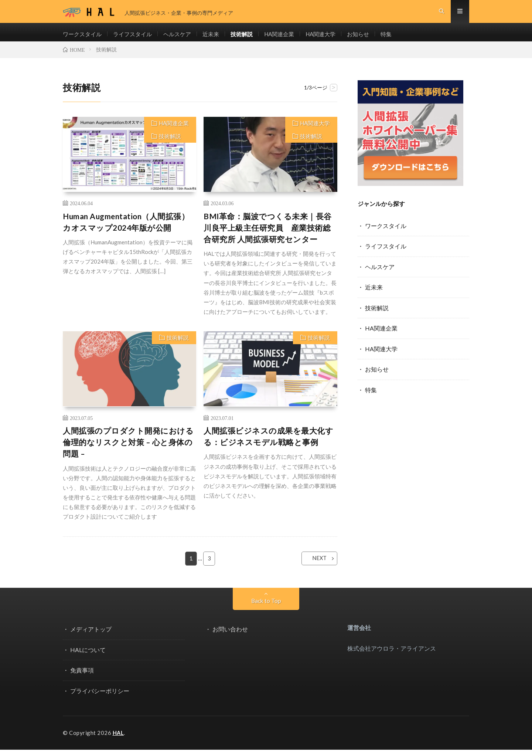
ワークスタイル (83, 37)
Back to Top (266, 608)
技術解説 (250, 37)
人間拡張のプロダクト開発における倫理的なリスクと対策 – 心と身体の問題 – (128, 449)
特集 (403, 37)
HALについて (88, 656)
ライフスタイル (136, 37)
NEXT (315, 565)
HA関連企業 (290, 37)
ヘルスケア (183, 37)
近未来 (218, 37)
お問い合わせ (230, 636)
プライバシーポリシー (100, 697)
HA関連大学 (334, 37)
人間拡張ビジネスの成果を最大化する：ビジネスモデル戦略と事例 (268, 443)
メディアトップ (91, 636)
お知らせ (374, 37)
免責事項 (82, 677)
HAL (119, 739)
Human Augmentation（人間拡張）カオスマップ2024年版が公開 (126, 229)
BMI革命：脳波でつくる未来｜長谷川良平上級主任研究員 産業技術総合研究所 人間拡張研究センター (268, 234)
